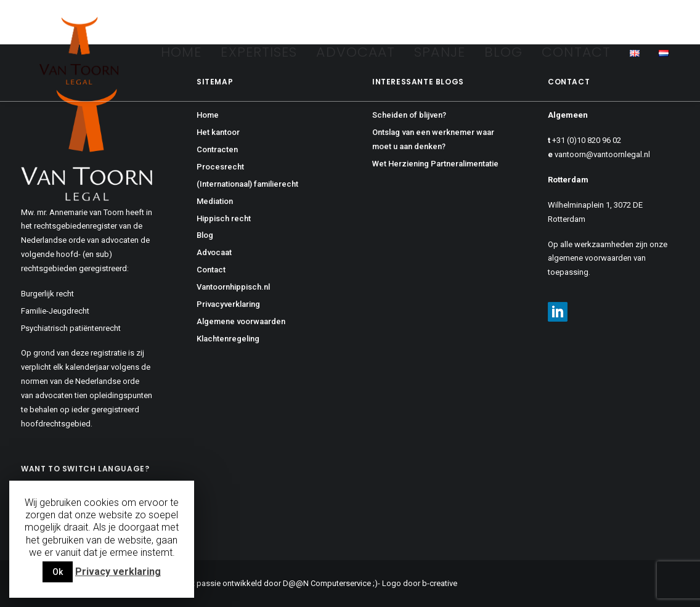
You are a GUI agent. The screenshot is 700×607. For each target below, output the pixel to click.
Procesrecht (220, 167)
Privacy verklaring (118, 572)
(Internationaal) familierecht (247, 184)
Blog (503, 52)
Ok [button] (58, 572)
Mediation (215, 201)
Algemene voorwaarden (241, 321)
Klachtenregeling (228, 339)
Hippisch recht (224, 218)
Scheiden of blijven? (409, 115)
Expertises (259, 52)
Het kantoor (218, 132)
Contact (576, 52)
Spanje (440, 52)
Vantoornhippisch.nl (233, 287)
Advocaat (356, 52)
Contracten (217, 149)
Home (181, 52)
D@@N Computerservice (327, 583)
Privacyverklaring (228, 304)
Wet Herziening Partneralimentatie (435, 164)
